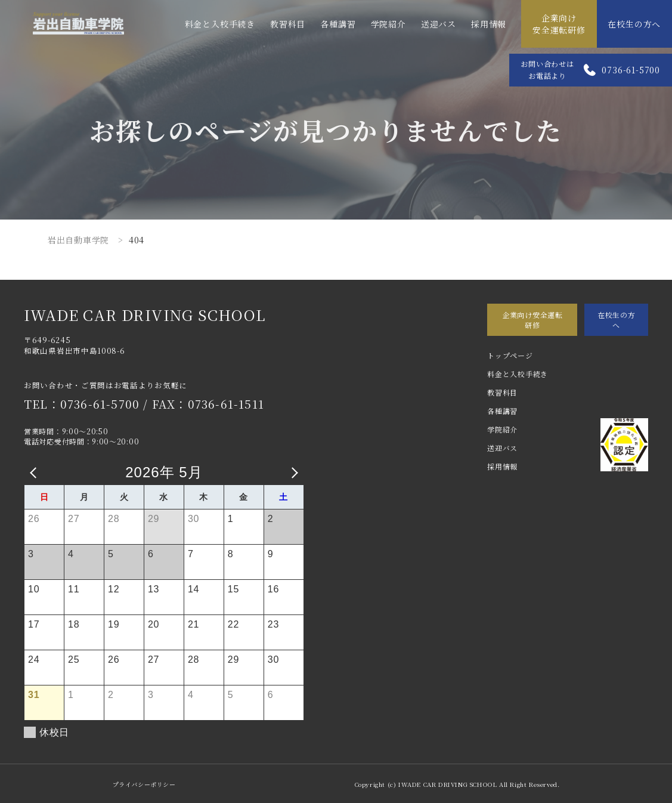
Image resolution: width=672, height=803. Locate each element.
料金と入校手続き (220, 24)
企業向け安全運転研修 (559, 24)
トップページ (510, 355)
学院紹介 (388, 24)
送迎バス (439, 24)
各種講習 (338, 24)
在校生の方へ (634, 24)
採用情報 (489, 24)
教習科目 (288, 24)
